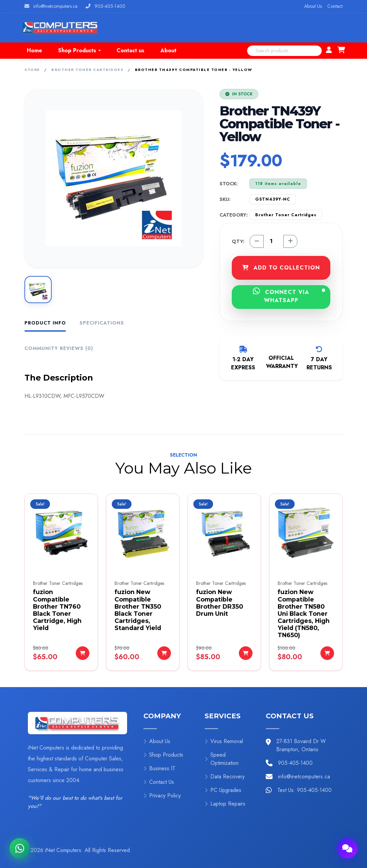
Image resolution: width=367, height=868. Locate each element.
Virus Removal (224, 741)
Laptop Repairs (225, 804)
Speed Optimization (222, 759)
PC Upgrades (223, 790)
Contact (335, 6)
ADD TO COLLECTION (281, 268)
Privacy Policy (162, 796)
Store (32, 70)
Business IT (159, 768)
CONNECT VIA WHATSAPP (289, 296)
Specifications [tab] (102, 323)
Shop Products (163, 755)
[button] (79, 51)
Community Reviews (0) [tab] (59, 348)
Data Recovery (225, 777)
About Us (313, 6)
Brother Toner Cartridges (87, 70)
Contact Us (159, 782)
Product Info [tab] (45, 323)
